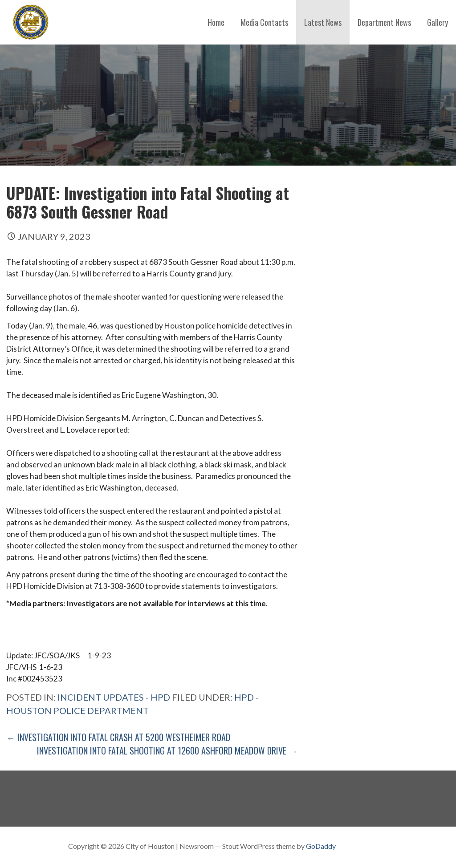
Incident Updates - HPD (114, 697)
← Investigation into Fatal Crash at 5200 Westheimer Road (118, 737)
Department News (384, 22)
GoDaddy (321, 846)
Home (216, 22)
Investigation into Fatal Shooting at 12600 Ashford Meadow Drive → (167, 750)
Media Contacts (264, 22)
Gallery (438, 22)
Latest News (323, 22)
